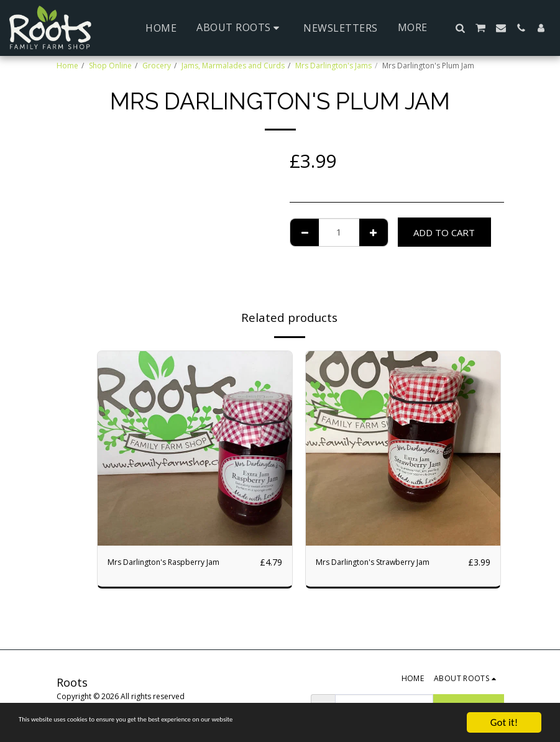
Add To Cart (444, 232)
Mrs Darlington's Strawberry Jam (385, 562)
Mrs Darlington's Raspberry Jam (176, 562)
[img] (195, 448)
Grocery (157, 66)
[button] (240, 28)
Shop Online (110, 66)
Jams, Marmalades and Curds (233, 66)
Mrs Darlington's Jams (333, 66)
